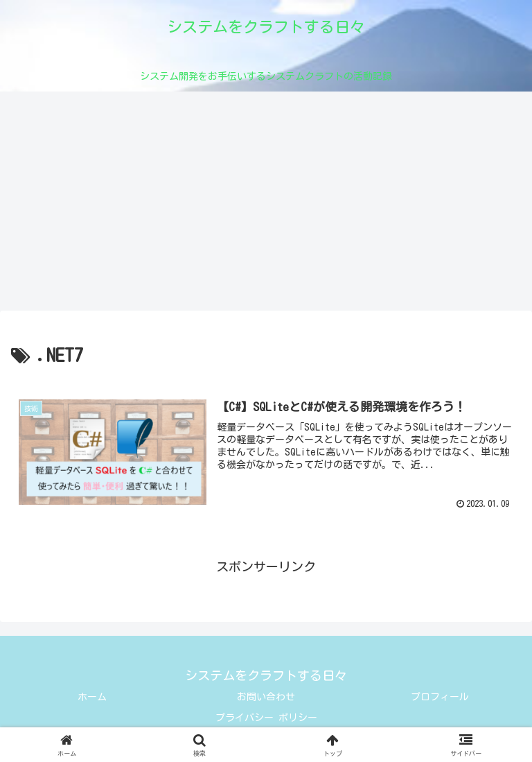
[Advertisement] (266, 205)
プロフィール (440, 697)
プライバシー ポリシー (266, 718)
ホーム (92, 697)
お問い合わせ (266, 697)
